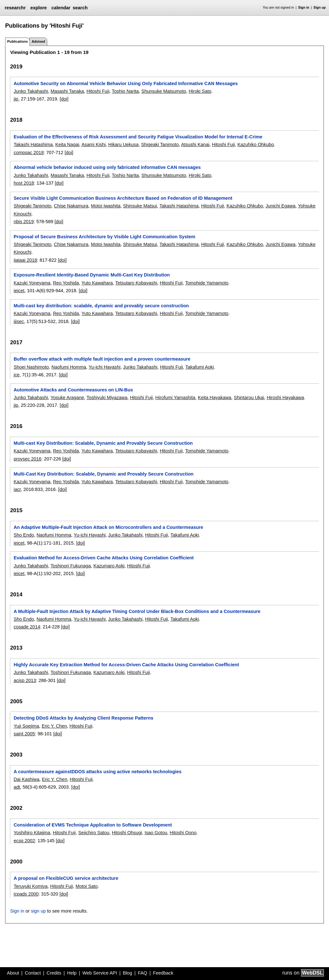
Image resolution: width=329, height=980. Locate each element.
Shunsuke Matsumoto (164, 91)
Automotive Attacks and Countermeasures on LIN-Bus (73, 390)
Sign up (320, 8)
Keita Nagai (67, 144)
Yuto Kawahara (97, 283)
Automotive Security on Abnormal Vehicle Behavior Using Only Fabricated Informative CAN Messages (126, 83)
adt (17, 787)
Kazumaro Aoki (109, 566)
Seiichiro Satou (94, 833)
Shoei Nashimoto (31, 367)
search (80, 8)
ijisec (19, 321)
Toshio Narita (125, 91)
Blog (127, 973)
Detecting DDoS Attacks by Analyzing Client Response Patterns (83, 718)
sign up (38, 911)
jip (16, 99)
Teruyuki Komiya (31, 886)
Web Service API (100, 973)
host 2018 (24, 183)
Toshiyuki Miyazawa (107, 398)
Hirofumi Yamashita (175, 398)
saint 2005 (24, 734)
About (13, 973)
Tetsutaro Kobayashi (136, 283)
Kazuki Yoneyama (32, 283)
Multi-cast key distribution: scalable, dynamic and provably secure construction (101, 306)
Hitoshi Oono (183, 833)
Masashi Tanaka (67, 91)
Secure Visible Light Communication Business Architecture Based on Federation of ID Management (123, 198)
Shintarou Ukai (249, 398)
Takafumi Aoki (200, 367)
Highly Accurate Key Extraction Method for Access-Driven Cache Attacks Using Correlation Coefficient (126, 665)
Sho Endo (24, 535)
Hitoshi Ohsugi (127, 833)
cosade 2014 (27, 627)
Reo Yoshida (66, 283)
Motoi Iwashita (106, 206)
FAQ (142, 973)
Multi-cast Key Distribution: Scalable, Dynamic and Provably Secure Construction (103, 443)
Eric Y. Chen (54, 726)
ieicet (19, 291)
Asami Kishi (94, 144)
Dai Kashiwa (26, 779)
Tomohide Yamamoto (207, 283)
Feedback (163, 973)
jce (16, 375)
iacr (17, 489)
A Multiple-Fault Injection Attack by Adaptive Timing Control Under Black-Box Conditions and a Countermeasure (137, 611)
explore (38, 8)
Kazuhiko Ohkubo (256, 144)
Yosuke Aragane (67, 398)
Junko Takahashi (31, 91)
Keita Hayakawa (215, 398)
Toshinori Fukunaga (71, 566)
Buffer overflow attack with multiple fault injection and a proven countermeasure (102, 359)
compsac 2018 (29, 153)
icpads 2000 (26, 894)
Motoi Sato (87, 886)
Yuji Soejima (26, 726)
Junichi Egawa (281, 206)
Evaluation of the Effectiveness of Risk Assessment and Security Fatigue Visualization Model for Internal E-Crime (138, 137)
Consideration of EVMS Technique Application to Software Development (93, 825)
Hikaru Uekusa (123, 144)
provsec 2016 (27, 459)
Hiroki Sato (200, 91)
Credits (54, 973)
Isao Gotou (156, 833)
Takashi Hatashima (33, 144)
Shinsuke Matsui (140, 206)
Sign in (304, 8)
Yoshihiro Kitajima (32, 833)
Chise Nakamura (71, 206)
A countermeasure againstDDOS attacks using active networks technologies (97, 772)
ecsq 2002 (24, 841)
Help (72, 973)
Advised (38, 41)
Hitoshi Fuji (98, 91)
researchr (15, 8)
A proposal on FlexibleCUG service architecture (66, 878)
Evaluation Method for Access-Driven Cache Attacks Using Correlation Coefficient (103, 558)
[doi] (64, 99)
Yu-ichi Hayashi (105, 367)
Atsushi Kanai (195, 144)
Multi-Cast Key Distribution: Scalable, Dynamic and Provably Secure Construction (103, 474)
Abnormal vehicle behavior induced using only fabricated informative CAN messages (107, 167)
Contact (33, 973)
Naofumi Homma (69, 367)
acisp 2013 (25, 680)
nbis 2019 (23, 222)
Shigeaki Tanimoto (160, 144)
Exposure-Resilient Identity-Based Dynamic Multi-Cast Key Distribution (92, 275)
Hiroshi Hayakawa (285, 398)
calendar (61, 8)
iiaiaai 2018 (25, 260)
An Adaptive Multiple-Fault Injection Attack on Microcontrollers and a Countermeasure (108, 527)
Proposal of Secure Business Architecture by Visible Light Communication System (104, 237)
